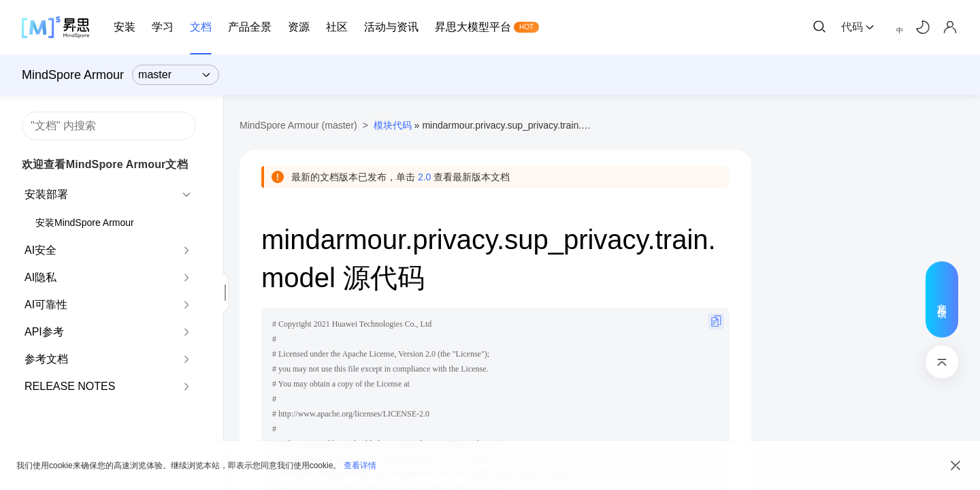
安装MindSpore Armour (85, 223)
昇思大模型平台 (473, 27)
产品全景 (250, 27)
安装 (125, 27)
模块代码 (393, 125)
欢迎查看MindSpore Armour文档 (105, 164)
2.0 (424, 177)
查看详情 (360, 465)
